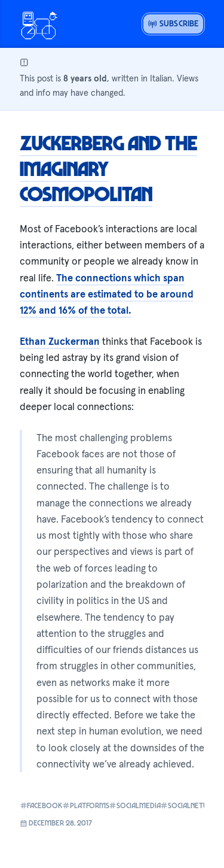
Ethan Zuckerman (60, 342)
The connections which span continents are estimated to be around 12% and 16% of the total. (107, 295)
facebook (37, 805)
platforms (82, 805)
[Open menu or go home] (39, 24)
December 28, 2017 (56, 823)
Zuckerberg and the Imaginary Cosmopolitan (108, 168)
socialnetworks (190, 805)
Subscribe (173, 23)
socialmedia (131, 805)
